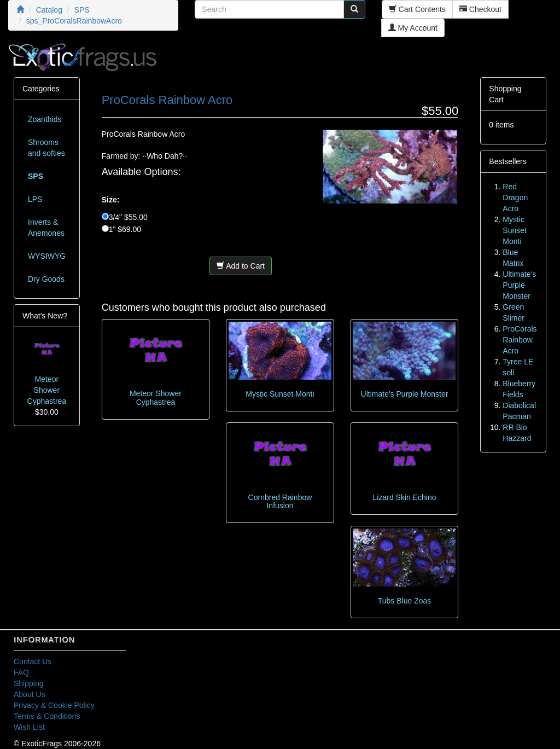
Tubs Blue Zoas (405, 601)
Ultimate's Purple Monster (405, 394)
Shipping (29, 683)
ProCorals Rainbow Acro (520, 340)
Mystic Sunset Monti (280, 394)
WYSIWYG (47, 256)
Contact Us (33, 661)
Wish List (29, 727)
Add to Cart (241, 266)
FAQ (21, 672)
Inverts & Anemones (46, 228)
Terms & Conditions (47, 716)
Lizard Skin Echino (405, 497)
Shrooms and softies (46, 148)
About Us (30, 694)
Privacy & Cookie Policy (54, 705)
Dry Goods (46, 279)
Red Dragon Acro (515, 198)
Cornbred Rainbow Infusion (280, 501)
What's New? (45, 316)
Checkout (480, 9)
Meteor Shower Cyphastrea (156, 397)
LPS (35, 199)
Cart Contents (417, 9)
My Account (413, 28)
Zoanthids (45, 119)
